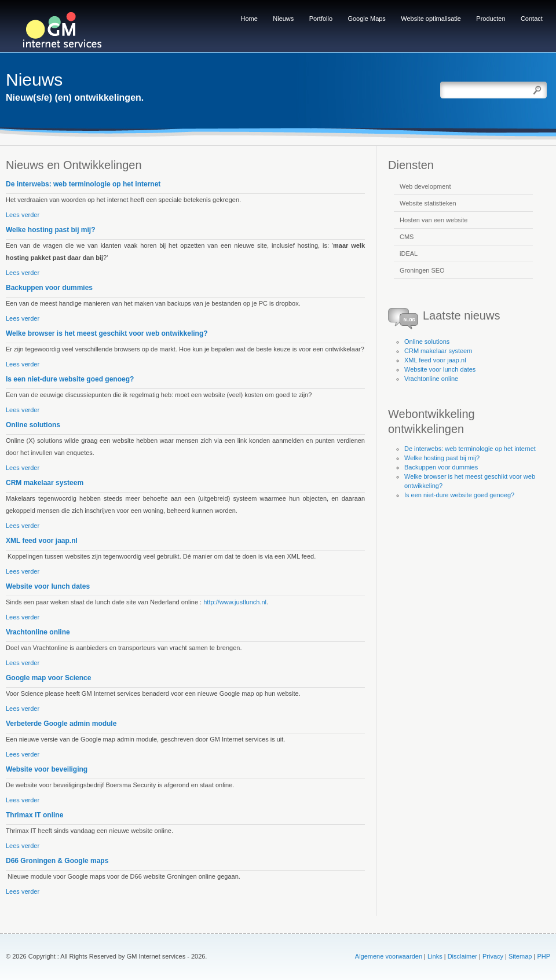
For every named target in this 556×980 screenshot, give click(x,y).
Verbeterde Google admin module (61, 724)
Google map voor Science (48, 678)
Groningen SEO (422, 270)
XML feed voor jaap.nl (42, 541)
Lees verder (23, 215)
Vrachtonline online (38, 632)
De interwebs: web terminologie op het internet (83, 184)
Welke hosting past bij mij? (50, 230)
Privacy (493, 956)
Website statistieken (428, 203)
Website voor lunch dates (48, 586)
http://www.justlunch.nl (235, 602)
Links (435, 956)
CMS (407, 237)
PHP (544, 956)
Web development (425, 186)
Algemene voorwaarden (389, 956)
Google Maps (366, 19)
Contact (532, 19)
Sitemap (520, 956)
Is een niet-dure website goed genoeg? (70, 379)
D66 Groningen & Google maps (57, 861)
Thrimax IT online (34, 815)
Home (249, 19)
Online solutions (33, 425)
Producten (491, 19)
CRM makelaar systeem (45, 483)
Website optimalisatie (431, 19)
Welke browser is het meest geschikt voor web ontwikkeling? (107, 333)
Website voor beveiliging (47, 769)
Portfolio (321, 19)
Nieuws (283, 19)
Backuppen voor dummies (49, 288)
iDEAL (409, 254)
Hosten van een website (434, 220)
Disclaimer (462, 956)
